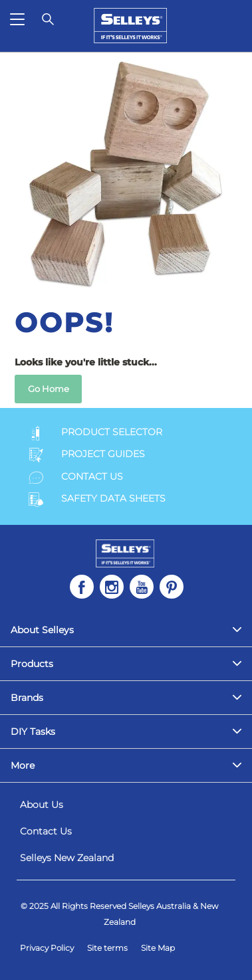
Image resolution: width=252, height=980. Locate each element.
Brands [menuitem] (27, 698)
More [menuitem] (23, 765)
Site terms (107, 948)
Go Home (49, 389)
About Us (42, 805)
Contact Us (46, 831)
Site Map (158, 948)
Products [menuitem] (32, 664)
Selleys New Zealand (67, 858)
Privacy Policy (47, 948)
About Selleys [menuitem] (42, 630)
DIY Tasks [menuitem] (33, 732)
